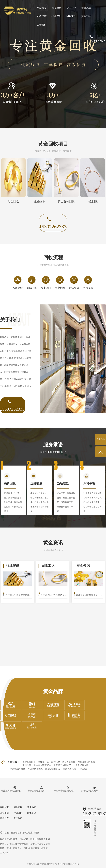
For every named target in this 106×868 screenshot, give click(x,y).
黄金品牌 (86, 8)
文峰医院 (27, 765)
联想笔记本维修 (18, 769)
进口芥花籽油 (69, 762)
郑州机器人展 (69, 769)
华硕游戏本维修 (35, 769)
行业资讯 (56, 16)
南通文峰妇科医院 (87, 762)
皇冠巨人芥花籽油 (42, 765)
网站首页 (42, 8)
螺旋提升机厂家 (53, 769)
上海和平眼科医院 (62, 765)
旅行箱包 (56, 762)
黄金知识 (86, 16)
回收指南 (42, 16)
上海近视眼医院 (81, 765)
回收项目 (56, 8)
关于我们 (42, 25)
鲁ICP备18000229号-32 (68, 864)
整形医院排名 (29, 762)
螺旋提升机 (43, 762)
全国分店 (71, 8)
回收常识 (71, 16)
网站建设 (83, 769)
